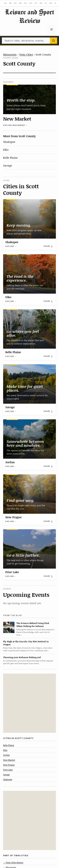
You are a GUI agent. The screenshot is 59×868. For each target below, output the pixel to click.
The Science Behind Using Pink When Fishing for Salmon (33, 625)
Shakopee (9, 142)
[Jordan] (29, 439)
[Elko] (29, 274)
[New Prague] (29, 494)
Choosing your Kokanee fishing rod (22, 657)
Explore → (11, 246)
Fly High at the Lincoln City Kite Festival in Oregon (26, 643)
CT (36, 3)
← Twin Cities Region (13, 863)
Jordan (10, 462)
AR (20, 3)
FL (46, 3)
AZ (15, 3)
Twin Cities (26, 54)
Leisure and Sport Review (30, 16)
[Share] (48, 246)
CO (31, 3)
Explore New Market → (15, 125)
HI (56, 3)
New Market (17, 119)
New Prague (13, 517)
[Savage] (29, 384)
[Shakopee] (29, 219)
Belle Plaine (10, 158)
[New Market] (29, 99)
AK (11, 3)
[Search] (53, 41)
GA (51, 3)
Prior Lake (12, 572)
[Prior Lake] (29, 549)
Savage (8, 165)
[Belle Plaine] (29, 329)
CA (25, 3)
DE (41, 3)
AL (6, 3)
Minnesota (10, 54)
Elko (6, 150)
